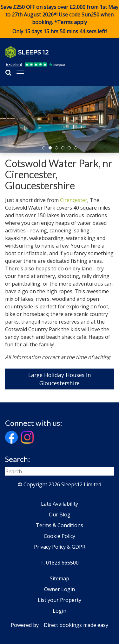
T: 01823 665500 (60, 563)
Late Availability (60, 504)
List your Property (60, 600)
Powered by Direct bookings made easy (60, 625)
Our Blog (60, 515)
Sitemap (60, 578)
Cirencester (74, 200)
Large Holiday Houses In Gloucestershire (60, 379)
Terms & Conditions (60, 525)
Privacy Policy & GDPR (60, 547)
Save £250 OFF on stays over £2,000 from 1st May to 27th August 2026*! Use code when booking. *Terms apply (60, 19)
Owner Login (60, 589)
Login (60, 611)
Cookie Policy (60, 536)
